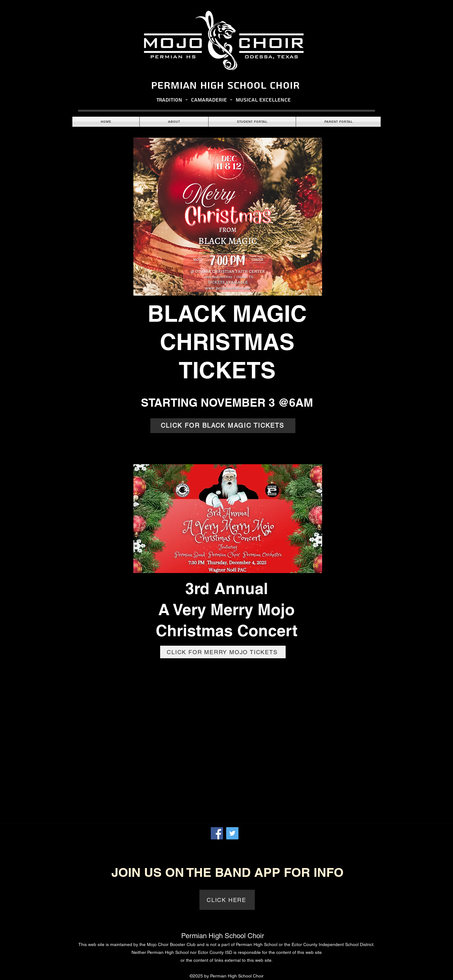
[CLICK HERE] (227, 900)
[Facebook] (217, 833)
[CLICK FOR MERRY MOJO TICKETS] (223, 652)
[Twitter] (232, 833)
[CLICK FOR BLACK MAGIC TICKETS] (223, 426)
